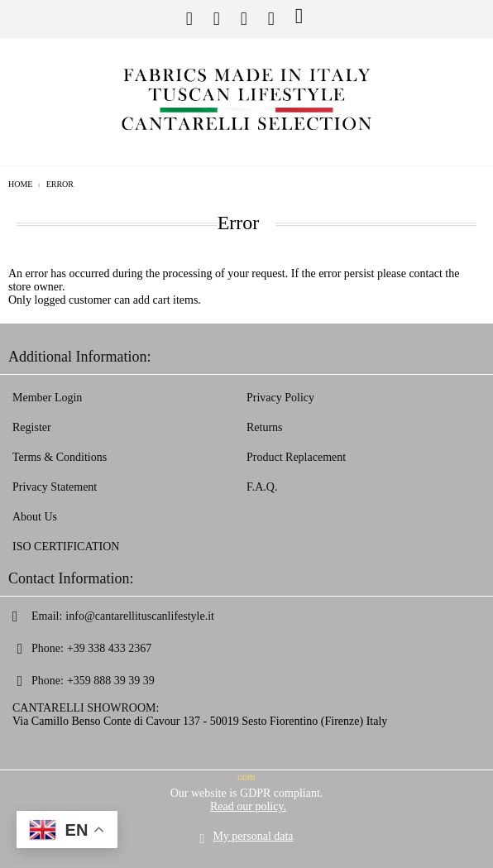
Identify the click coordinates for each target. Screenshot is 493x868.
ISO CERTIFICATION (66, 547)
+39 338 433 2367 (109, 648)
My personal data (253, 836)
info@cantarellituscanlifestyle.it (140, 616)
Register (32, 427)
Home (20, 184)
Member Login (47, 398)
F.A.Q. (262, 487)
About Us (35, 517)
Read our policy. (248, 806)
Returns (265, 427)
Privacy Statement (55, 487)
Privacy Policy (280, 398)
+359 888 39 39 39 (111, 681)
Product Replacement (296, 457)
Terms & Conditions (60, 457)
